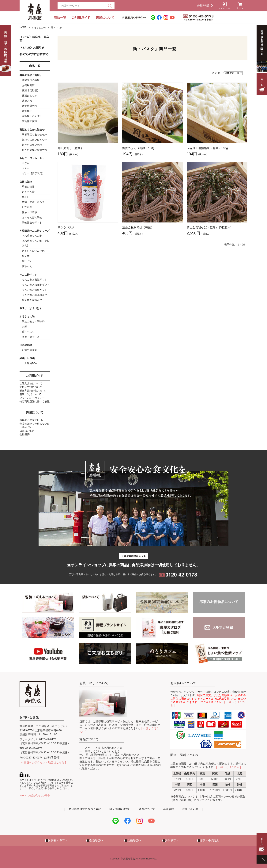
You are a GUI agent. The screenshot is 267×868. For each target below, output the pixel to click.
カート (240, 8)
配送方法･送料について (33, 391)
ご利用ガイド (81, 18)
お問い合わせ (190, 809)
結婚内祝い (96, 840)
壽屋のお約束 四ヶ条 (31, 420)
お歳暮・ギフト (58, 840)
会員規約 (169, 809)
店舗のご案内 (27, 431)
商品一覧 (60, 18)
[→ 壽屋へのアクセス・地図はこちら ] (43, 762)
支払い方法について (31, 387)
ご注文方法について (31, 383)
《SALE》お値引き (32, 47)
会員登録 (203, 6)
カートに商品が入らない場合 (35, 796)
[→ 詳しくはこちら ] (229, 767)
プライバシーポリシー (32, 398)
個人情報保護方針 (120, 809)
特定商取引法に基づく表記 (35, 401)
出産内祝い (134, 840)
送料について (147, 809)
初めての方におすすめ (34, 54)
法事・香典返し (210, 840)
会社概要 (25, 434)
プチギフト (172, 840)
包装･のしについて (30, 394)
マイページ (224, 8)
